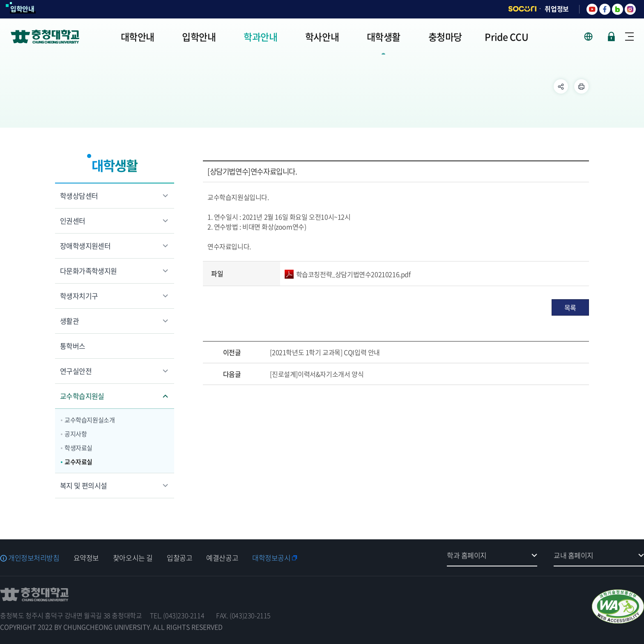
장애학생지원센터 (85, 246)
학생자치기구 (79, 296)
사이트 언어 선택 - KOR (593, 37)
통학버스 (73, 346)
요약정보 (86, 558)
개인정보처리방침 (34, 558)
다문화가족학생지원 (89, 271)
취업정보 (557, 9)
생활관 (69, 321)
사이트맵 (629, 37)
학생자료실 (78, 448)
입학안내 (22, 9)
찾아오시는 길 (133, 558)
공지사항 (76, 434)
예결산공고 (222, 558)
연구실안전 (76, 371)
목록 (570, 307)
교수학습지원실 (82, 396)
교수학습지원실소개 (90, 420)
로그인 (611, 37)
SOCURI (522, 9)
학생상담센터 (79, 196)
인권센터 (73, 221)
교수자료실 (78, 462)
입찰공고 (179, 558)
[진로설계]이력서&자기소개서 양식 (317, 374)
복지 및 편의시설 (84, 485)
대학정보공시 (271, 558)
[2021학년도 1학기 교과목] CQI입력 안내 (325, 352)
